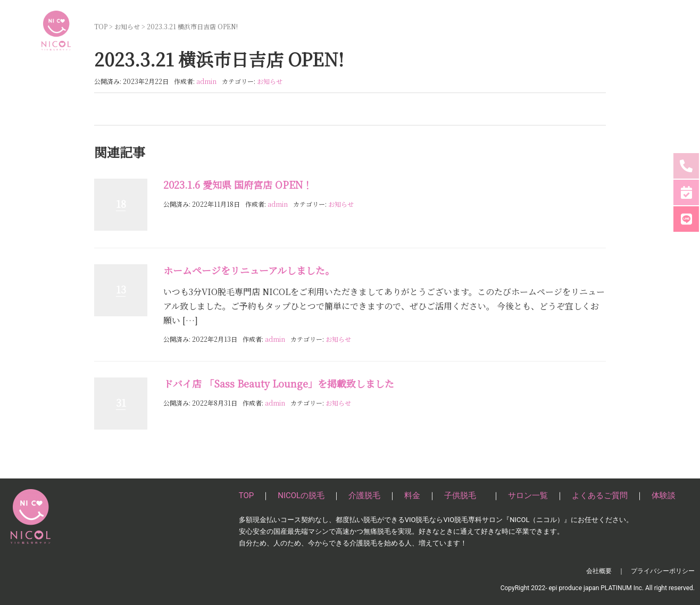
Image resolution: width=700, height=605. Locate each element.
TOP (307, 30)
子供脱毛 (477, 30)
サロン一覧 (526, 30)
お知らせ (270, 81)
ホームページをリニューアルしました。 (249, 270)
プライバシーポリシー (663, 571)
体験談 (640, 30)
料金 (440, 30)
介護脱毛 (404, 30)
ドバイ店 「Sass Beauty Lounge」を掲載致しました (279, 383)
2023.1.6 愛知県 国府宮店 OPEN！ (238, 184)
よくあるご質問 (587, 30)
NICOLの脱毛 (352, 30)
